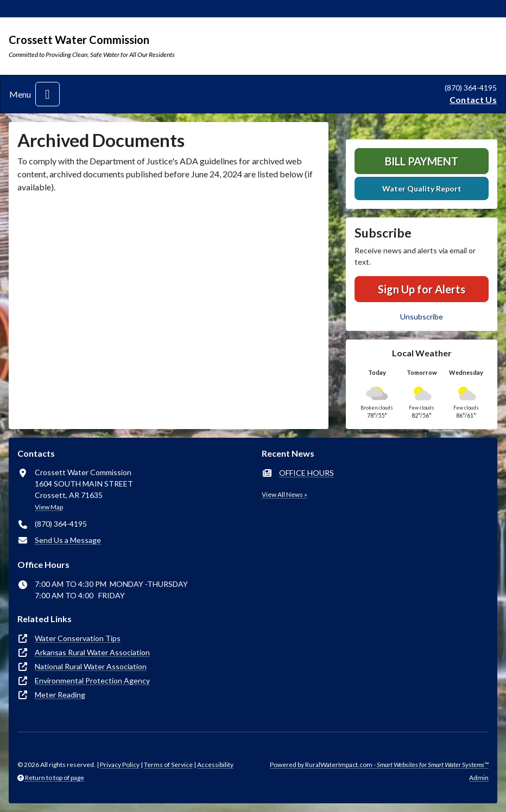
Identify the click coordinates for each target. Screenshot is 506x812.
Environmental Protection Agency (92, 680)
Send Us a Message (68, 540)
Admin (479, 778)
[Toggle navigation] (48, 94)
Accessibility (215, 765)
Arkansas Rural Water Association (92, 652)
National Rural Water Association (91, 666)
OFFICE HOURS (306, 473)
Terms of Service (168, 765)
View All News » (284, 494)
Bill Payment (422, 161)
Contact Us (473, 100)
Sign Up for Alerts (422, 289)
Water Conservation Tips (78, 638)
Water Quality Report (422, 188)
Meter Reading (60, 695)
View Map (49, 507)
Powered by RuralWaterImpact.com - (379, 765)
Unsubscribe (422, 317)
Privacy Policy (120, 765)
